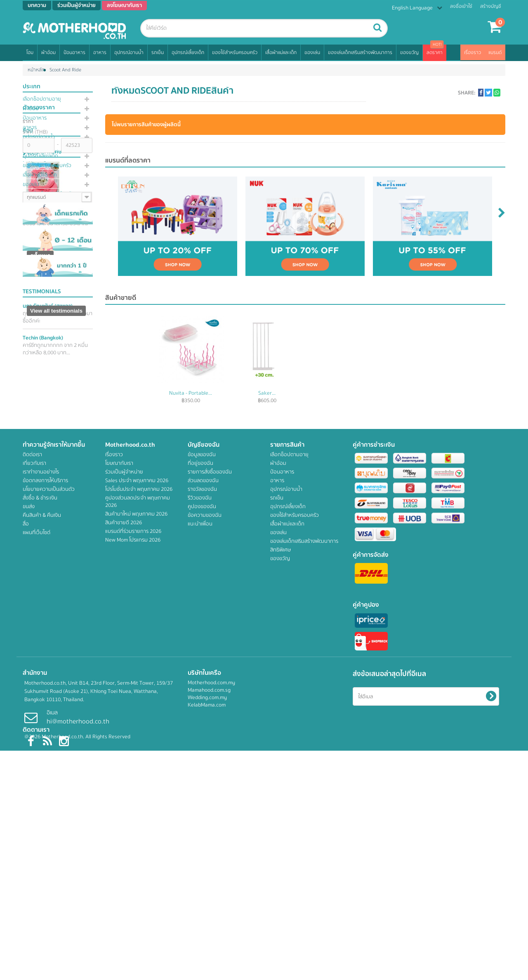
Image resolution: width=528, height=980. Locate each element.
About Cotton (42, 326)
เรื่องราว (473, 53)
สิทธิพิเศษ (33, 204)
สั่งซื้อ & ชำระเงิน (40, 810)
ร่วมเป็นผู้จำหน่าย (124, 784)
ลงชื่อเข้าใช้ (461, 6)
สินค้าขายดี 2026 (124, 834)
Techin (43, 669)
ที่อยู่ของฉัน (200, 775)
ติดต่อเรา (32, 766)
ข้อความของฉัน (205, 827)
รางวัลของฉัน (202, 801)
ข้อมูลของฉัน (202, 766)
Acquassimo (41, 346)
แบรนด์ (495, 53)
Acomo (35, 336)
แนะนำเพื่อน (200, 836)
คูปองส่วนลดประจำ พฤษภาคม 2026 (138, 813)
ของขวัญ (409, 53)
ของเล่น (312, 53)
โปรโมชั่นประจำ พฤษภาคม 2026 (139, 801)
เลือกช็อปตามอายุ (42, 99)
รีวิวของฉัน (200, 810)
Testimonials (42, 622)
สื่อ (26, 836)
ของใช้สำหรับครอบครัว (235, 53)
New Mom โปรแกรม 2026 (133, 852)
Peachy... (191, 393)
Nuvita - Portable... (343, 393)
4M (31, 306)
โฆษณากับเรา (119, 775)
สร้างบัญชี (491, 6)
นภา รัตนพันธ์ (48, 637)
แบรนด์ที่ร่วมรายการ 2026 (133, 843)
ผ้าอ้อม (48, 53)
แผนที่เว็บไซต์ (37, 844)
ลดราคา (435, 53)
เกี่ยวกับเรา (34, 775)
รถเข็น (158, 53)
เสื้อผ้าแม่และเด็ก (281, 53)
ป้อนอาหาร (74, 53)
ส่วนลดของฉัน (203, 792)
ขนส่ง (29, 818)
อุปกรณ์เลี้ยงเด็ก (188, 53)
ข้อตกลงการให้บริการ (45, 792)
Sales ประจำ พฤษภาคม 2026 (137, 792)
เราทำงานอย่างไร (41, 784)
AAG (32, 316)
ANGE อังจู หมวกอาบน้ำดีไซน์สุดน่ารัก (55, 440)
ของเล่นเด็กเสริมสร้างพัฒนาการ (360, 53)
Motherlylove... (267, 393)
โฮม (30, 53)
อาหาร (100, 53)
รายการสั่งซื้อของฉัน (210, 784)
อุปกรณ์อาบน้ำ (129, 53)
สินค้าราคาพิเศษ (42, 379)
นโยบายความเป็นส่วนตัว (49, 801)
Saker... (420, 393)
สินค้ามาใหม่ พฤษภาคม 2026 (136, 826)
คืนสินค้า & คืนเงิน (42, 827)
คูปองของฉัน (202, 818)
